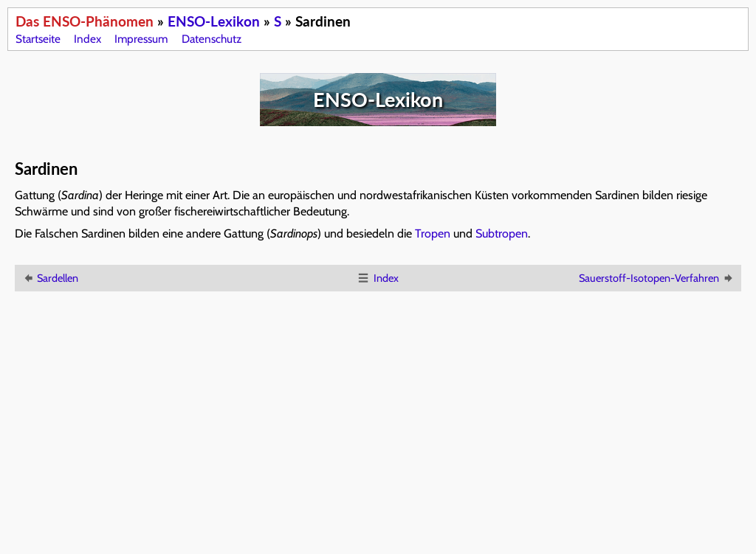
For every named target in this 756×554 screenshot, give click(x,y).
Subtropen (502, 233)
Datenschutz (212, 39)
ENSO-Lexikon (214, 21)
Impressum (141, 39)
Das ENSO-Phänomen (85, 21)
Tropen (433, 233)
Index (87, 39)
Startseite (38, 39)
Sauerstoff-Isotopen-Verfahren (657, 278)
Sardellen (50, 278)
